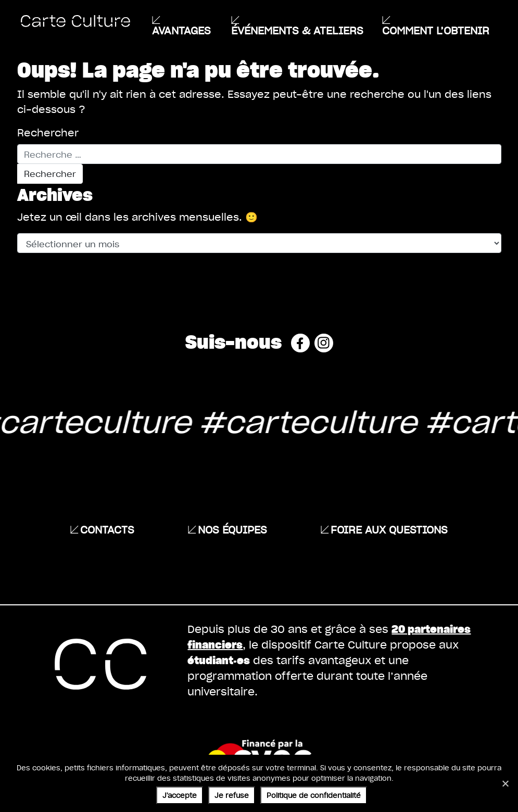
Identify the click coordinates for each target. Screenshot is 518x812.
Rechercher (48, 133)
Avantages (181, 30)
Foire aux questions (389, 529)
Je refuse (232, 795)
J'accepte (180, 795)
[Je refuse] (505, 783)
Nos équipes (232, 529)
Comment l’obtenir (436, 30)
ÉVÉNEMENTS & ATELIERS (297, 30)
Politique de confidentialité (314, 795)
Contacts (107, 529)
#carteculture (294, 421)
